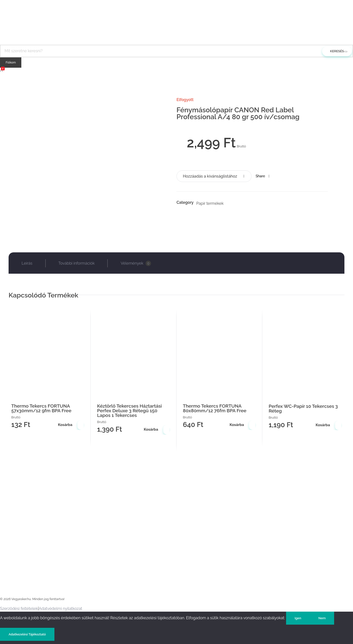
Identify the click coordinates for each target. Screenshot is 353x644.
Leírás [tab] (27, 263)
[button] (214, 176)
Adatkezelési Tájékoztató (27, 634)
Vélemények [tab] (136, 263)
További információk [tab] (76, 263)
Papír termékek (210, 203)
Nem (322, 618)
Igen (298, 618)
